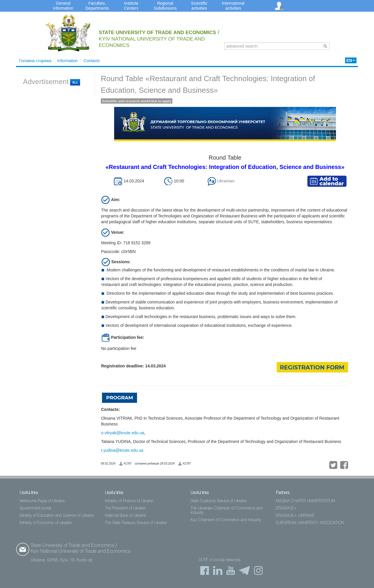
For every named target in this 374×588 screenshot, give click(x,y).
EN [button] (351, 60)
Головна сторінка (35, 61)
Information (67, 61)
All (75, 82)
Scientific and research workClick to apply (137, 101)
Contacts (92, 61)
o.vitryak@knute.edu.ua (123, 433)
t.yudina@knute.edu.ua (122, 450)
